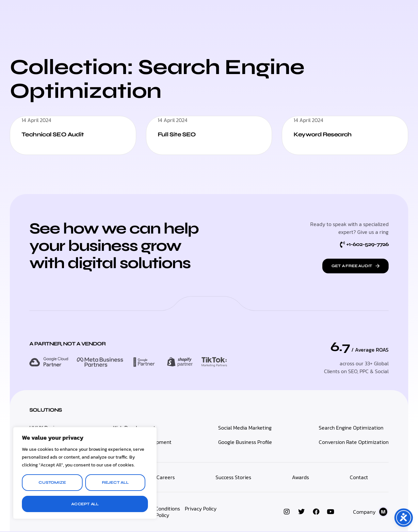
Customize (52, 482)
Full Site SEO (179, 134)
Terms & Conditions (157, 509)
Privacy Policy (201, 509)
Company (364, 512)
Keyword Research (326, 134)
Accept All (85, 504)
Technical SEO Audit (56, 134)
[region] (85, 473)
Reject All (115, 482)
